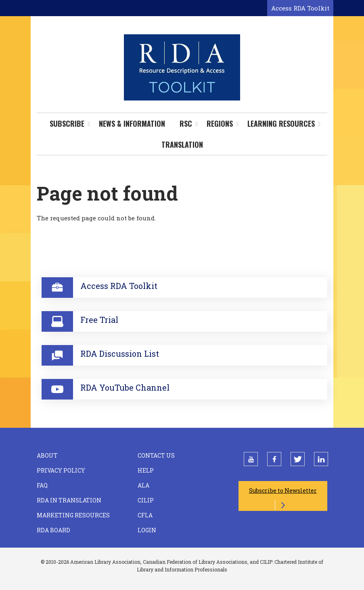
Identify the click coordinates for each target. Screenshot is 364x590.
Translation (182, 144)
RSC (186, 123)
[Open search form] (259, 8)
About (47, 455)
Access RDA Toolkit (300, 8)
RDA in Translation (69, 500)
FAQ (42, 485)
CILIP (146, 500)
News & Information (132, 123)
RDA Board (53, 530)
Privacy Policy (61, 470)
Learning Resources (281, 123)
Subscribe (67, 123)
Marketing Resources (73, 515)
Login (147, 530)
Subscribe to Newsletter (283, 491)
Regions (220, 123)
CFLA (145, 515)
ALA (143, 485)
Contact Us (156, 455)
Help (146, 470)
